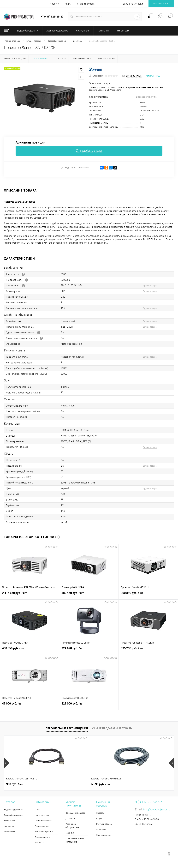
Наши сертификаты (44, 832)
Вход (125, 4)
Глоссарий (101, 829)
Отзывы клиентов (43, 821)
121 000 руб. (89, 705)
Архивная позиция (31, 142)
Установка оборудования (72, 826)
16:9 (142, 127)
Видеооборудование (14, 810)
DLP (142, 115)
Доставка (70, 818)
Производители (104, 835)
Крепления (9, 826)
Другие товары (150, 286)
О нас (37, 810)
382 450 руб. (89, 595)
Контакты (39, 843)
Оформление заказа (75, 813)
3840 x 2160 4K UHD (149, 111)
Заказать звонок (161, 4)
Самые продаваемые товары (112, 728)
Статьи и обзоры (86, 4)
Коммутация (10, 821)
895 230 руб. (148, 650)
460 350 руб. (30, 650)
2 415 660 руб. (30, 595)
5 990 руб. (129, 784)
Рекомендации (42, 826)
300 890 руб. (148, 595)
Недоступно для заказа (75, 168)
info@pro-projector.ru (157, 809)
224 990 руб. (89, 650)
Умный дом (9, 832)
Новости (54, 4)
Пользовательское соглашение (75, 840)
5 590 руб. (72, 784)
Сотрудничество (42, 837)
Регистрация (137, 4)
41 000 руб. (30, 705)
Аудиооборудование (13, 815)
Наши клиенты (42, 815)
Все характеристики (147, 97)
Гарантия (70, 833)
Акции (68, 4)
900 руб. (15, 784)
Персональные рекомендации (67, 728)
